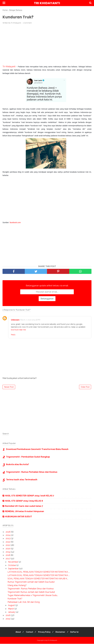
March (11, 609)
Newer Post (9, 387)
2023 (8, 539)
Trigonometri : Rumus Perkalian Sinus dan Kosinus (32, 472)
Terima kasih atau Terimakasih (22, 480)
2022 (8, 542)
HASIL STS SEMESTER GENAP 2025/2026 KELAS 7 (30, 496)
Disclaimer (61, 632)
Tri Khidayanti (47, 3)
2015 (8, 619)
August (12, 606)
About (17, 632)
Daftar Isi (75, 632)
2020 (8, 549)
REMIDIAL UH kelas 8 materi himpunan (25, 511)
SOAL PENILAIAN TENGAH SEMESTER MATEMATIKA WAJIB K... (38, 579)
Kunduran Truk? (15, 599)
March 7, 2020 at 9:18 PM (30, 320)
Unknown (15, 320)
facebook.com (15, 223)
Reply (13, 335)
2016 (8, 616)
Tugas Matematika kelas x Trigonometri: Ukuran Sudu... (33, 595)
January (12, 612)
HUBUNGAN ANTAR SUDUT (19, 517)
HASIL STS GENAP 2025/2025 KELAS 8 (24, 501)
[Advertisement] (47, 45)
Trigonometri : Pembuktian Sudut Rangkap (28, 457)
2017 (8, 559)
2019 (8, 552)
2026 (8, 532)
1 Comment (27, 23)
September (14, 569)
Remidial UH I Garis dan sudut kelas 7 (24, 506)
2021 (8, 545)
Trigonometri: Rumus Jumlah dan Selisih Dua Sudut (31, 592)
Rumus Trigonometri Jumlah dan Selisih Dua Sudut (31, 582)
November (13, 562)
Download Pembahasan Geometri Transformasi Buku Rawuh (37, 449)
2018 (8, 555)
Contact (29, 632)
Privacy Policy (44, 632)
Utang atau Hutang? (17, 585)
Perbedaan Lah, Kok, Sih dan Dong (24, 602)
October (12, 565)
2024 (8, 535)
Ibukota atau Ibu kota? (17, 465)
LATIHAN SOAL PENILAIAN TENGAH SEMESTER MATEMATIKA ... (39, 572)
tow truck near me (18, 330)
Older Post (85, 387)
